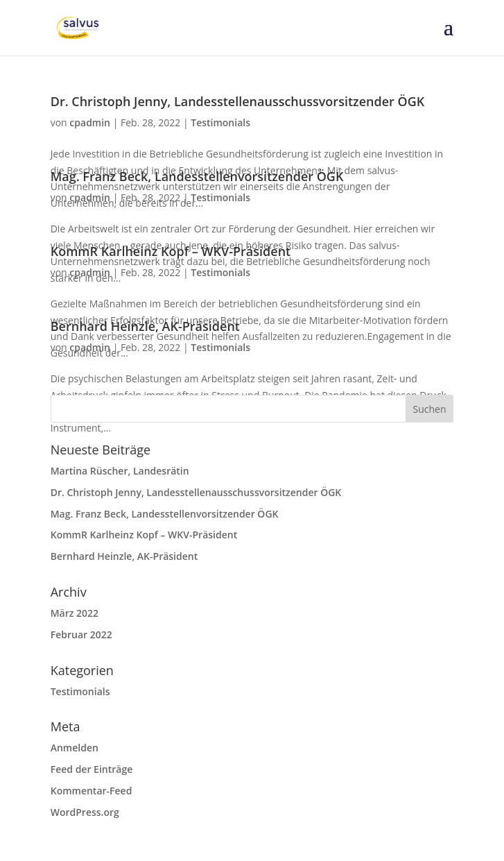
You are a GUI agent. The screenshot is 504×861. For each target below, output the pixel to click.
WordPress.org (85, 812)
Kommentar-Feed (92, 791)
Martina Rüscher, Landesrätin (120, 471)
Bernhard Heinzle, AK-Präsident (145, 326)
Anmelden (75, 748)
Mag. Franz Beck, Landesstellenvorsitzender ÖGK (197, 176)
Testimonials (220, 122)
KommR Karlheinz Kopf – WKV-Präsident (171, 251)
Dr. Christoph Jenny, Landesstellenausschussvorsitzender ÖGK (237, 101)
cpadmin (90, 122)
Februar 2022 (81, 634)
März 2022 (75, 613)
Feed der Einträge (92, 769)
